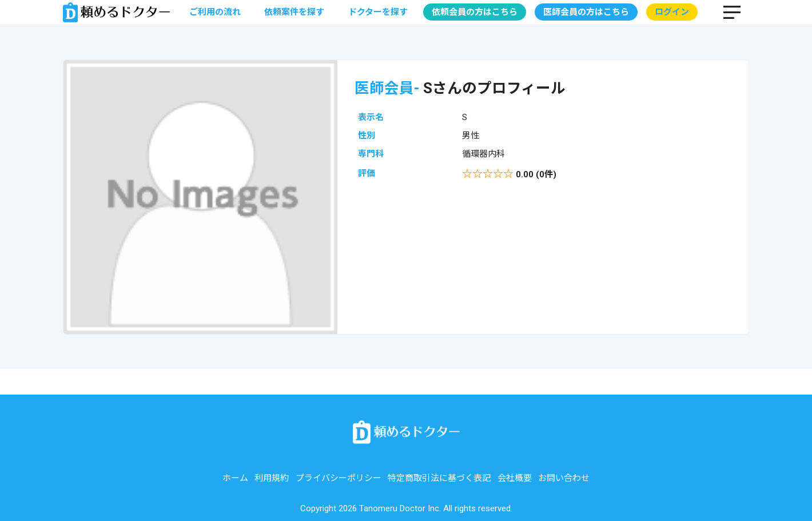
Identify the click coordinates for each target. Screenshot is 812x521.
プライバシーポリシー (339, 478)
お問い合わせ (564, 478)
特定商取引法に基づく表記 (439, 478)
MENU (732, 12)
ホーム (235, 478)
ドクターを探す (378, 12)
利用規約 (272, 478)
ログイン (672, 12)
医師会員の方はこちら (586, 12)
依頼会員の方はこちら (475, 12)
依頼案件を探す (294, 12)
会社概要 (515, 478)
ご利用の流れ (215, 12)
